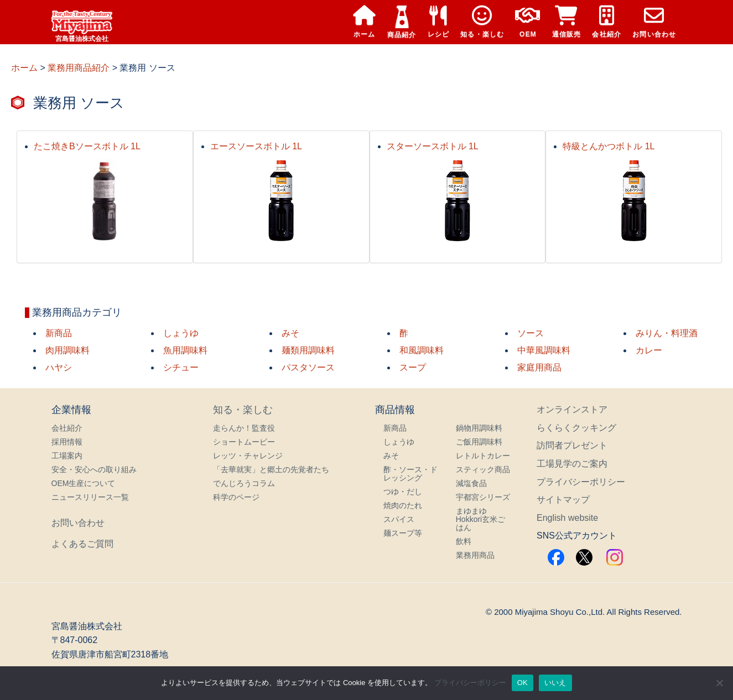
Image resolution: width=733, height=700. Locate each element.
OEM (528, 22)
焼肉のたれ (403, 505)
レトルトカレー (483, 456)
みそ (290, 333)
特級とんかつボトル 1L (609, 146)
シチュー (181, 367)
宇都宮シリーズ (483, 497)
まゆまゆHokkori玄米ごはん (480, 519)
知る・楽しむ (482, 22)
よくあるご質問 (82, 544)
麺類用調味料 (308, 350)
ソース (531, 333)
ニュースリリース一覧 (90, 497)
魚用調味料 (185, 350)
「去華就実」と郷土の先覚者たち (271, 469)
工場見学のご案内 (572, 464)
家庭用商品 (539, 367)
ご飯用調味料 (479, 442)
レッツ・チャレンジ (248, 456)
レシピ (439, 22)
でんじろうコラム (244, 483)
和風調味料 (422, 350)
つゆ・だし (403, 492)
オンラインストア (572, 409)
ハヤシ (59, 367)
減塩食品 (471, 483)
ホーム (365, 22)
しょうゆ (181, 333)
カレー (649, 350)
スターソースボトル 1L (433, 146)
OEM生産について (84, 483)
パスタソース (308, 367)
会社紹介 (607, 22)
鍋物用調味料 (479, 428)
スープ (413, 367)
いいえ (555, 683)
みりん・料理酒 (667, 333)
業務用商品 (475, 555)
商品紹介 (402, 22)
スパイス (399, 519)
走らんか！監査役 (244, 428)
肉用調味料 (67, 350)
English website (567, 518)
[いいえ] (719, 683)
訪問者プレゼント (572, 445)
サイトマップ (563, 500)
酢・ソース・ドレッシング (410, 474)
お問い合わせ (654, 22)
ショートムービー (244, 442)
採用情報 (67, 442)
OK (523, 683)
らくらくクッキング (576, 428)
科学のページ (236, 497)
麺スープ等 (403, 533)
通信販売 (567, 22)
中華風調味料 (544, 350)
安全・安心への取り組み (94, 469)
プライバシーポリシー (581, 482)
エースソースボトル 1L (256, 146)
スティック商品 (483, 469)
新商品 (59, 333)
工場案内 (67, 456)
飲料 (464, 541)
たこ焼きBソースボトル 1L (87, 146)
